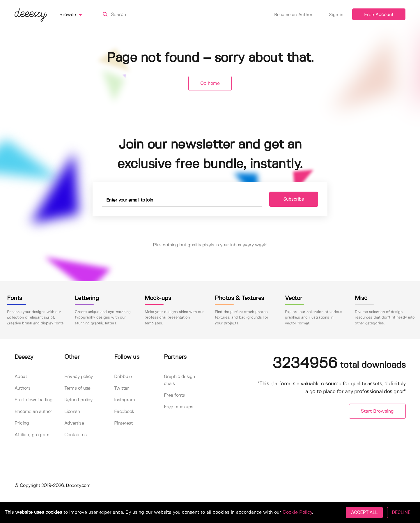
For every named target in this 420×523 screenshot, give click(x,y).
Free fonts (174, 395)
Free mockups (179, 407)
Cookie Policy (297, 512)
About (21, 377)
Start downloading (34, 400)
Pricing (22, 423)
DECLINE (401, 512)
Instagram (125, 400)
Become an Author (297, 15)
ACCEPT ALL (364, 512)
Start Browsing (377, 411)
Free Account (379, 15)
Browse (76, 15)
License (72, 412)
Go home (210, 83)
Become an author (33, 412)
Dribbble (123, 377)
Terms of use (77, 388)
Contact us (76, 435)
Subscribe (294, 199)
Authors (23, 388)
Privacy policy (79, 377)
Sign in (336, 15)
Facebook (124, 412)
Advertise (74, 423)
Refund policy (78, 400)
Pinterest (123, 423)
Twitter (122, 388)
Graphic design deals (179, 380)
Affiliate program (32, 435)
